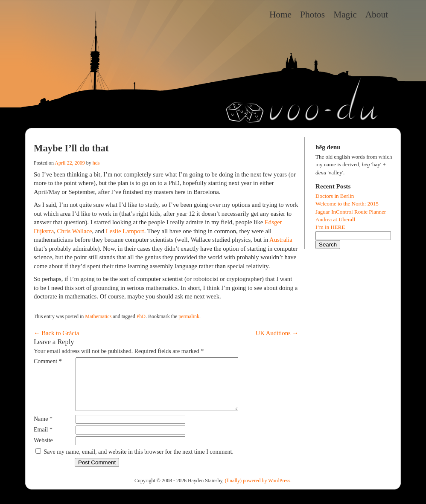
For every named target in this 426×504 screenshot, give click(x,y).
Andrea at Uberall (335, 219)
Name (43, 429)
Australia (281, 240)
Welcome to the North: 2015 (347, 204)
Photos (312, 14)
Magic (345, 14)
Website (43, 450)
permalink (189, 316)
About (377, 14)
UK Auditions (277, 333)
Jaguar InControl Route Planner (351, 212)
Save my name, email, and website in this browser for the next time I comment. (139, 462)
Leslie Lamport (125, 231)
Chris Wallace (75, 231)
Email (43, 440)
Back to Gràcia (56, 333)
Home (280, 14)
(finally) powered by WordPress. (258, 491)
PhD (141, 316)
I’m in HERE (330, 227)
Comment (48, 361)
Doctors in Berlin (335, 196)
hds (96, 163)
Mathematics (98, 316)
